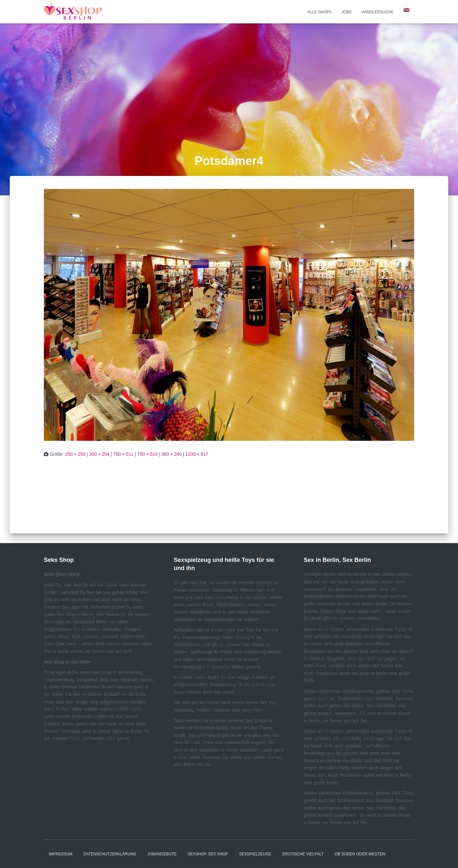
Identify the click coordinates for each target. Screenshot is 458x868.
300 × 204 (99, 454)
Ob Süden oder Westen (360, 854)
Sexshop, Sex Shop (208, 854)
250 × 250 (75, 454)
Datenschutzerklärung (110, 854)
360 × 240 (172, 454)
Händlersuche (378, 12)
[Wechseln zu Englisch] (406, 10)
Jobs (346, 12)
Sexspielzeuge (255, 854)
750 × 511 (124, 454)
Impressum (61, 854)
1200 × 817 (197, 454)
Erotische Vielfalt (303, 854)
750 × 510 (148, 454)
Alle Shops (320, 12)
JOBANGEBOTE (162, 854)
